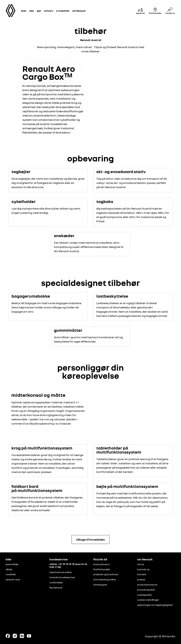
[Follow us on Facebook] (8, 636)
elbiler (9, 569)
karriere (142, 574)
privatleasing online (105, 579)
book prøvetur (102, 564)
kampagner (100, 585)
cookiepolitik (144, 595)
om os (141, 564)
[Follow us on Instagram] (15, 636)
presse (141, 579)
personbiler (12, 564)
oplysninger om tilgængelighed (155, 605)
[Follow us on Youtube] (29, 636)
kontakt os (143, 569)
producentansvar (147, 585)
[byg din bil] (140, 11)
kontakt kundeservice (62, 577)
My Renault (56, 588)
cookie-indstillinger (148, 600)
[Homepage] (11, 11)
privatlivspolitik (146, 590)
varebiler (11, 574)
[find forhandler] (155, 11)
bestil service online (61, 572)
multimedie (56, 582)
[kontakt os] (170, 11)
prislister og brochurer (106, 574)
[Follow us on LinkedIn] (22, 636)
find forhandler (102, 569)
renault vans (13, 579)
